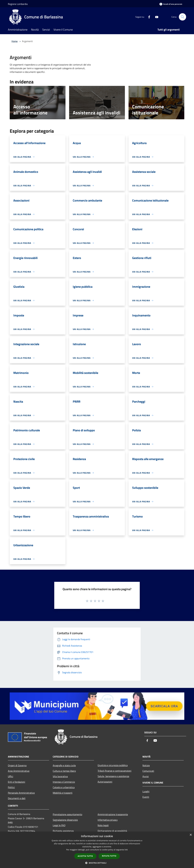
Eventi (146, 797)
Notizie (146, 765)
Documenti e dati (17, 798)
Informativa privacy (108, 820)
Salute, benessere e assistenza (113, 776)
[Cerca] (182, 17)
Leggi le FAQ (59, 825)
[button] (97, 863)
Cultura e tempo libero (64, 771)
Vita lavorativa (60, 776)
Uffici (11, 776)
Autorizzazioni (105, 782)
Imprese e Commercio (64, 782)
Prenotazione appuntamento (67, 814)
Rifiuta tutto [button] (109, 856)
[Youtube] (156, 17)
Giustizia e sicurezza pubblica (113, 765)
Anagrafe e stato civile (64, 765)
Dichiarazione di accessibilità (112, 831)
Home (15, 41)
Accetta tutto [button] (85, 856)
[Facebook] (148, 17)
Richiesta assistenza (63, 831)
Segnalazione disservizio (65, 820)
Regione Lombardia (18, 4)
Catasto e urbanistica (64, 787)
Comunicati (148, 771)
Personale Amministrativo (21, 793)
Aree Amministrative (19, 771)
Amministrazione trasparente (113, 814)
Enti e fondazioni (17, 782)
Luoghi (146, 791)
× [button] (191, 835)
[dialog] (97, 850)
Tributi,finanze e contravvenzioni (115, 771)
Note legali (103, 825)
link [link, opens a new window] (126, 850)
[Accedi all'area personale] (171, 4)
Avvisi (146, 776)
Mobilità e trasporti (63, 793)
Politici (11, 787)
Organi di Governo (17, 765)
